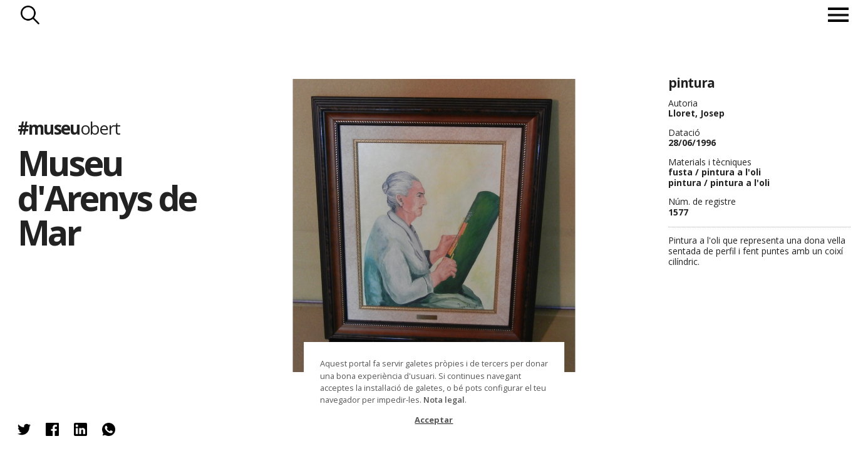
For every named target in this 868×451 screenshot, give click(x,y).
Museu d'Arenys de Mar (107, 197)
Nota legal (444, 400)
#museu (69, 128)
